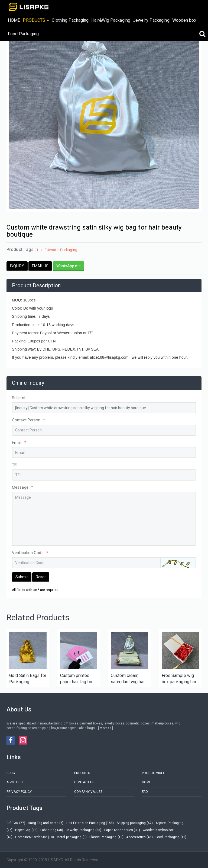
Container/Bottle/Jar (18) (35, 837)
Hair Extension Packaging (57, 250)
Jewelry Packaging (151, 20)
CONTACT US (84, 782)
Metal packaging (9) (72, 837)
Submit (22, 577)
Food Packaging (23, 34)
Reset (41, 577)
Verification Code (30, 553)
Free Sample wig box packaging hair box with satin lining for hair (180, 679)
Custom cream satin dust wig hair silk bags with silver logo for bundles (128, 679)
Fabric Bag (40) (52, 830)
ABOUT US (14, 782)
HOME (14, 20)
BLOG (11, 773)
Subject (19, 398)
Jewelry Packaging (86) (84, 830)
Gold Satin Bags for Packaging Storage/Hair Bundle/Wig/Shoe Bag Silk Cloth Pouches (28, 679)
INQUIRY (17, 266)
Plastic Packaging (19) (106, 837)
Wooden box (184, 20)
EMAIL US (40, 266)
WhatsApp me (69, 266)
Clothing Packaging (70, 20)
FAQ (145, 792)
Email (19, 443)
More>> (105, 728)
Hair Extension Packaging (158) (90, 823)
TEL (15, 465)
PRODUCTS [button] (36, 20)
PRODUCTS (83, 773)
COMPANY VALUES (88, 792)
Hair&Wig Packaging (111, 20)
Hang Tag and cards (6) (46, 823)
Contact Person (29, 420)
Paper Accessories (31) (122, 830)
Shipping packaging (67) (135, 823)
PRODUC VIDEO (154, 773)
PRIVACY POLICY (19, 792)
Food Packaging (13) (171, 837)
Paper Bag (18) (26, 830)
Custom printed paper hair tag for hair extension (77, 679)
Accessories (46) (139, 837)
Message (22, 487)
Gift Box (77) (16, 823)
